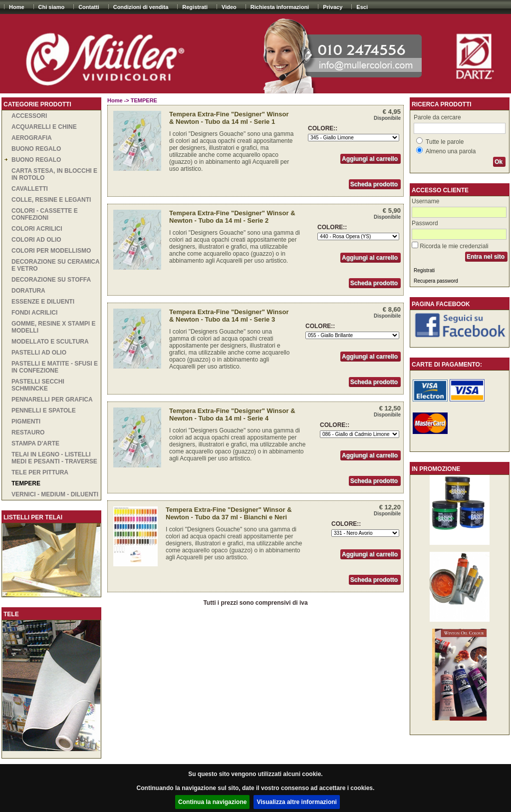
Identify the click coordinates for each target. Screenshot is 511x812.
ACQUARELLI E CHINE (44, 127)
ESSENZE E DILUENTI (43, 302)
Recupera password (436, 281)
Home (17, 7)
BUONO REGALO (36, 149)
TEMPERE (26, 483)
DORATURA (28, 291)
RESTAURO (28, 432)
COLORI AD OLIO (36, 240)
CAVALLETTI (30, 189)
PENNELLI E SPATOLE (44, 410)
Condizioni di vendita (141, 7)
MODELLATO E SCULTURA (50, 342)
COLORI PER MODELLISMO (51, 251)
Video (229, 7)
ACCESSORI (29, 116)
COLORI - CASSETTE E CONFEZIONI (45, 214)
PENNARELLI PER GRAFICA (52, 400)
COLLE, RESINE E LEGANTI (51, 200)
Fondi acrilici (34, 313)
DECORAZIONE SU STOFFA (51, 280)
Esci (362, 7)
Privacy (333, 7)
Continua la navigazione (212, 802)
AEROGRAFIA (32, 138)
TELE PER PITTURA (40, 472)
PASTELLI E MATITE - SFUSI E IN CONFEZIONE (55, 367)
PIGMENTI (26, 421)
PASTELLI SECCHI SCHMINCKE (38, 385)
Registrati (195, 7)
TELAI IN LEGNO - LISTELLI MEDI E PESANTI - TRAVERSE (54, 458)
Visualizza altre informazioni (297, 802)
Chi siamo (52, 7)
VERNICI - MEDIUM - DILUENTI (55, 494)
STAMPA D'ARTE (35, 443)
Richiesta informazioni (280, 7)
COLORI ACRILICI (37, 229)
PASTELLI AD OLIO (39, 353)
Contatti (89, 7)
